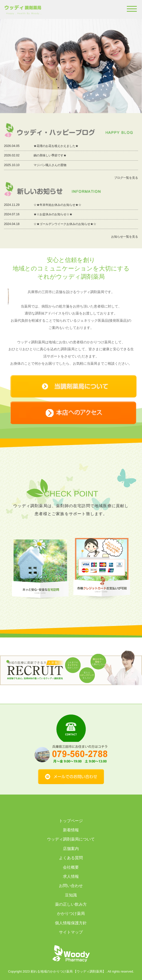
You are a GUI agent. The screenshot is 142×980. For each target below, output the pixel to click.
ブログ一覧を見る (126, 178)
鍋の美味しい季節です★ (50, 155)
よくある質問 (71, 858)
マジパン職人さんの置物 (50, 165)
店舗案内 (71, 849)
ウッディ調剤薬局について (71, 839)
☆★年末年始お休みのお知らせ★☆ (57, 205)
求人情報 (71, 876)
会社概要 (71, 867)
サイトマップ (71, 932)
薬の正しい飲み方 (71, 904)
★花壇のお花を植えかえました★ (56, 146)
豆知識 (71, 895)
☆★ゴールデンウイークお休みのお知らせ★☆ (65, 224)
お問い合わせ (71, 886)
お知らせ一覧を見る (125, 237)
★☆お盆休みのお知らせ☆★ (53, 214)
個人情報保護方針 (71, 923)
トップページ (71, 821)
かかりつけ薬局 (71, 913)
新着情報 (71, 830)
